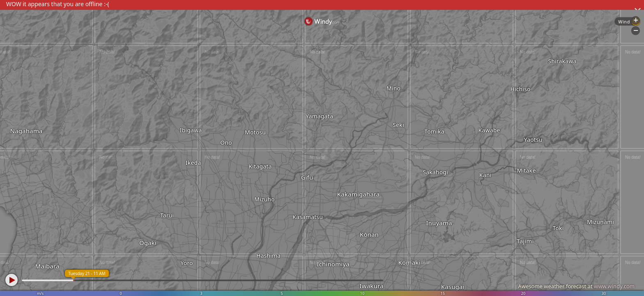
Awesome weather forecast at (576, 286)
